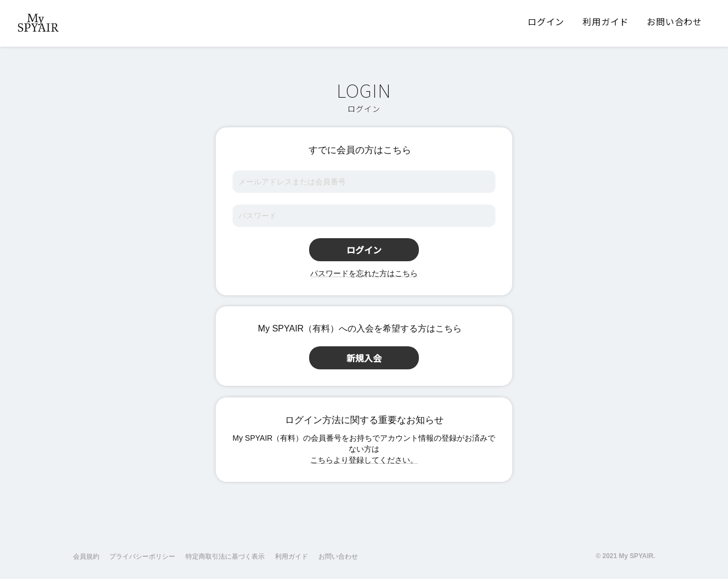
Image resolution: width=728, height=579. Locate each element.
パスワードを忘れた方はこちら (364, 273)
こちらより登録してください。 (364, 460)
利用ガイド (292, 556)
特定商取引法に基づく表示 (225, 556)
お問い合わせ (338, 556)
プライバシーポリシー (142, 556)
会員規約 (86, 556)
